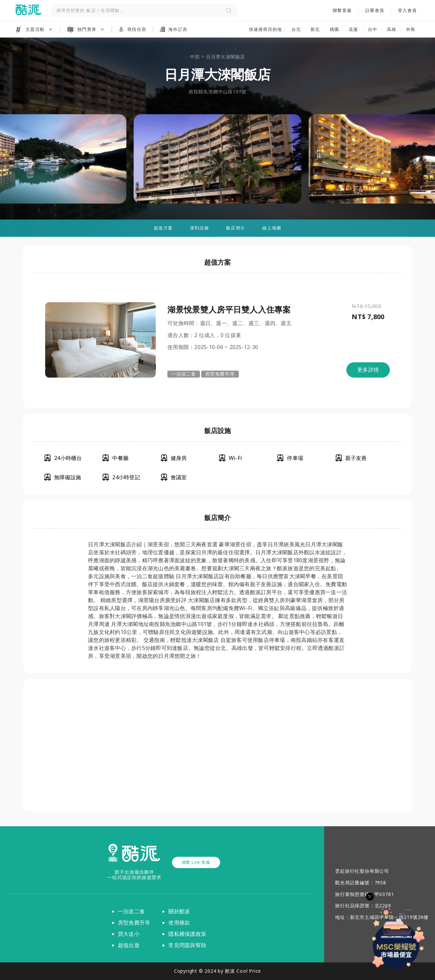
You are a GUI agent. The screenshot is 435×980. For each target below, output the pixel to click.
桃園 (335, 29)
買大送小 (129, 934)
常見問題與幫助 (187, 945)
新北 (315, 29)
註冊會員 (375, 11)
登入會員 (407, 11)
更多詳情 (368, 370)
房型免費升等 (220, 374)
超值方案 (163, 228)
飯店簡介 (236, 228)
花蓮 (353, 29)
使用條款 (179, 923)
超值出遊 (129, 945)
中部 (195, 57)
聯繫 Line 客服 (196, 862)
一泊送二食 (184, 374)
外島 (411, 29)
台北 (296, 29)
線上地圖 (272, 228)
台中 (373, 29)
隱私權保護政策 (187, 934)
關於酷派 (179, 911)
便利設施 (199, 228)
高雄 (392, 29)
